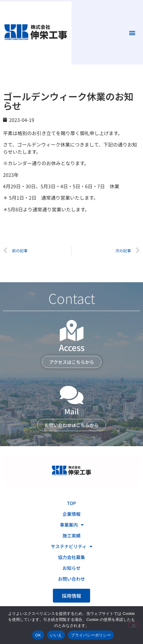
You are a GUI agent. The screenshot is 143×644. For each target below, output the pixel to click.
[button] (132, 33)
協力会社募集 (71, 557)
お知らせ (71, 568)
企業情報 (71, 514)
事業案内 (72, 525)
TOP (71, 503)
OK (38, 635)
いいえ (56, 635)
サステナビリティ (71, 547)
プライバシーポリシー (91, 635)
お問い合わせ (71, 579)
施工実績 (71, 535)
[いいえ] (133, 625)
